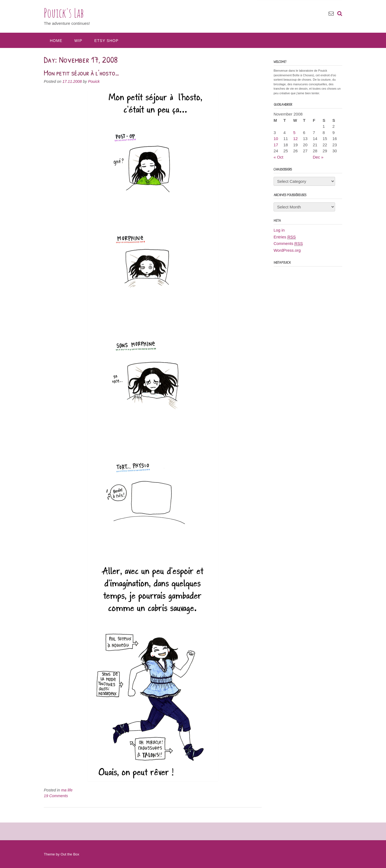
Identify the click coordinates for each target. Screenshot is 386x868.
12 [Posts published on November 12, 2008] (295, 139)
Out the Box (70, 854)
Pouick (94, 81)
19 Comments (56, 796)
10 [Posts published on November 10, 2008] (276, 139)
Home (56, 41)
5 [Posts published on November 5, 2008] (294, 133)
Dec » (318, 157)
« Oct (278, 157)
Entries (285, 237)
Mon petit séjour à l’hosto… (82, 73)
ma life (67, 790)
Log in (279, 230)
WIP (78, 41)
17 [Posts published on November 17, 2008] (276, 145)
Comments (288, 244)
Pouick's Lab (64, 13)
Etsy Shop (106, 41)
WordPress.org (287, 250)
